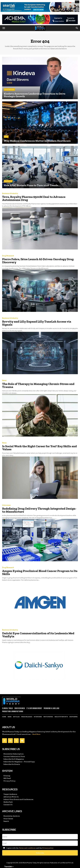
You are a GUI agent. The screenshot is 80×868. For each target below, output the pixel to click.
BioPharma (8, 181)
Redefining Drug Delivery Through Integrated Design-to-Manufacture (39, 510)
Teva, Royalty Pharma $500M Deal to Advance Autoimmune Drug (34, 198)
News (6, 137)
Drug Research (8, 256)
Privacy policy (48, 848)
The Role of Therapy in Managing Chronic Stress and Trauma (38, 385)
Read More (36, 734)
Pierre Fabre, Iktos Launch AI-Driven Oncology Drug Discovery (38, 261)
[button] (4, 28)
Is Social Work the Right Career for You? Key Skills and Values (39, 448)
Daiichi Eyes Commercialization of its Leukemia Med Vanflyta (38, 635)
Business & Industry (10, 193)
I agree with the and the (28, 848)
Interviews (6, 505)
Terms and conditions (27, 848)
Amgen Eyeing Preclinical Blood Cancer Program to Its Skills (40, 572)
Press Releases (9, 90)
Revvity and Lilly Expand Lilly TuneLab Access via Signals (37, 323)
